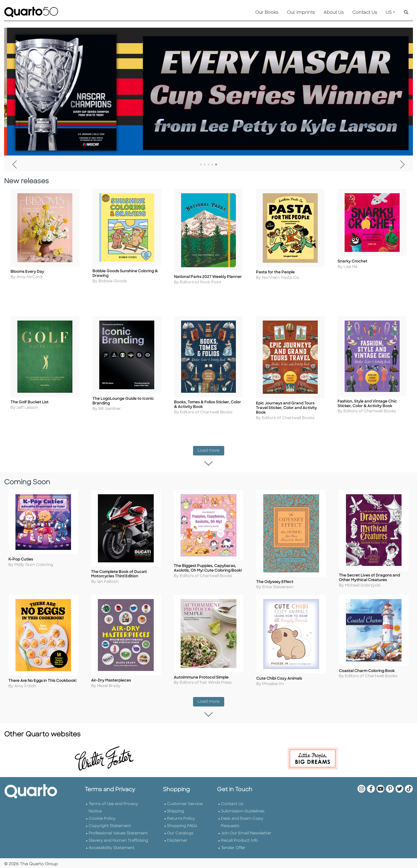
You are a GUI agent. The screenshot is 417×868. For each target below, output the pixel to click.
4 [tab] (212, 165)
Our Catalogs (180, 828)
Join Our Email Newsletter (246, 828)
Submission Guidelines (243, 806)
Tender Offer (233, 843)
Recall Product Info (240, 836)
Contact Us (365, 13)
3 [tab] (208, 165)
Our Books (267, 13)
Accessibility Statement (112, 843)
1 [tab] (201, 165)
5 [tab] (216, 165)
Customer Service (185, 799)
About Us (333, 13)
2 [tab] (205, 165)
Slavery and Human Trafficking (118, 836)
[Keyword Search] (406, 13)
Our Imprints (301, 13)
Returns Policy (181, 814)
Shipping (176, 806)
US (389, 13)
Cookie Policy (102, 814)
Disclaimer (177, 836)
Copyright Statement (110, 821)
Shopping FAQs (182, 821)
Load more (211, 447)
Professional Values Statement (118, 828)
